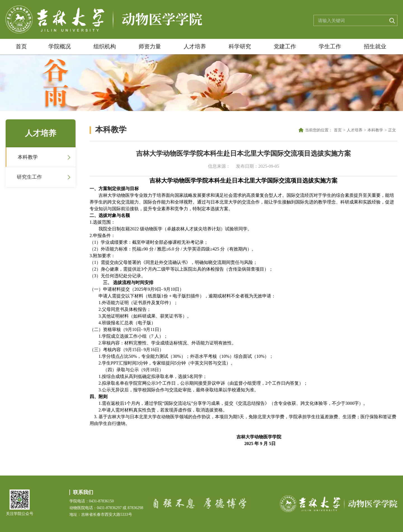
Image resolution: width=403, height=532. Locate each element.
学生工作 (330, 46)
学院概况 (60, 46)
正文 (392, 130)
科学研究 (240, 46)
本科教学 (28, 157)
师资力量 (150, 46)
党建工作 (285, 46)
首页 (21, 46)
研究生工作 (29, 177)
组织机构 (105, 46)
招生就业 (375, 46)
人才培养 (195, 46)
